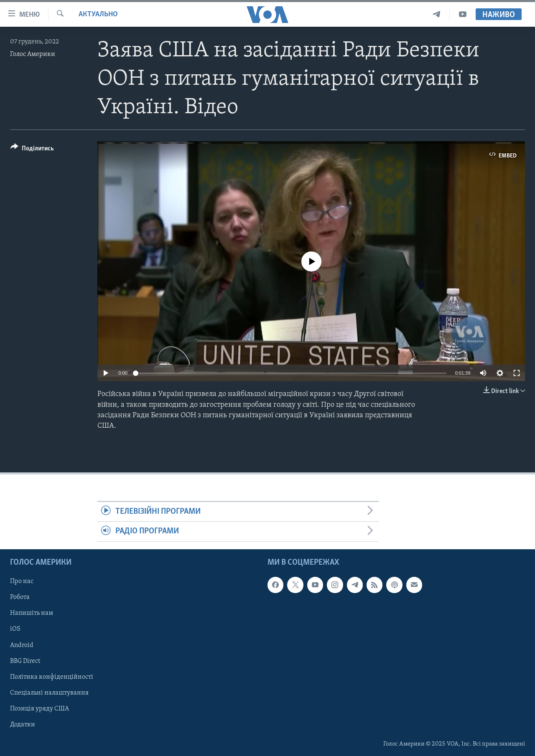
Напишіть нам (32, 613)
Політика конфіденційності (52, 677)
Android (22, 645)
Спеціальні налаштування (49, 693)
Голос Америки (33, 54)
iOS (15, 629)
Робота (20, 597)
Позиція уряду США (39, 708)
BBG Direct (25, 661)
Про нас (22, 581)
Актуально (98, 14)
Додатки (23, 725)
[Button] (32, 150)
